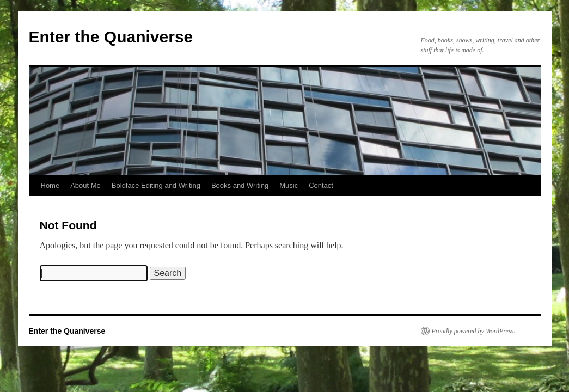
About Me (85, 185)
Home (50, 185)
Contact (321, 185)
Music (289, 185)
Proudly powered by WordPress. (474, 331)
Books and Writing (240, 185)
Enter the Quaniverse (111, 37)
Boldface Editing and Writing (156, 185)
